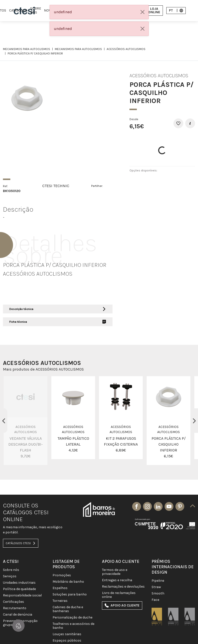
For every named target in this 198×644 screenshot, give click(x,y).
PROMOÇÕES (62, 575)
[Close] (142, 12)
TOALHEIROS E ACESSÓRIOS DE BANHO (73, 626)
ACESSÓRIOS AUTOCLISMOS (126, 49)
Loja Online (151, 10)
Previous (4, 421)
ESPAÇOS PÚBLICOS (67, 641)
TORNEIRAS (60, 601)
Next (194, 421)
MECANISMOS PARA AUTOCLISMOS (27, 49)
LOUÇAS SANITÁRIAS (67, 634)
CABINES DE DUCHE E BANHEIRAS (68, 609)
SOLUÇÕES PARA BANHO (70, 594)
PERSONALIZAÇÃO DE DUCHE (72, 618)
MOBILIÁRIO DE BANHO (68, 582)
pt (176, 10)
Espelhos (60, 588)
